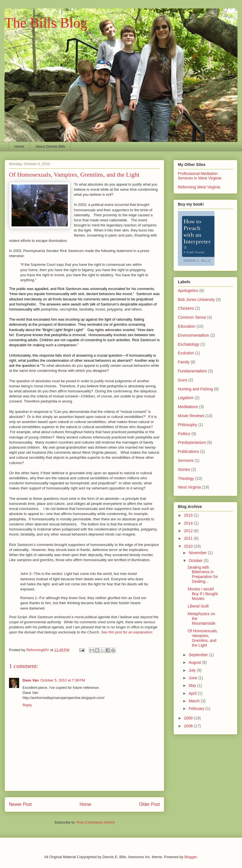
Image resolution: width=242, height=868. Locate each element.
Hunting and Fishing (195, 389)
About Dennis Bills (50, 146)
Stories (184, 469)
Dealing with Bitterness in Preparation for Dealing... (203, 574)
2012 (189, 531)
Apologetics (188, 291)
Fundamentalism (192, 371)
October (196, 561)
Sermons (186, 460)
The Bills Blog (46, 23)
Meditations (188, 407)
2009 (189, 718)
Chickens (186, 308)
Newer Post (20, 804)
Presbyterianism (192, 442)
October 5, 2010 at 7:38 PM (63, 680)
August (195, 662)
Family (184, 362)
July (193, 670)
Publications (189, 451)
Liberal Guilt (198, 606)
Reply (27, 705)
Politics (184, 434)
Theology (186, 478)
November (198, 553)
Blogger (191, 857)
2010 (189, 546)
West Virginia (189, 487)
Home (20, 146)
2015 (189, 515)
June (193, 678)
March (195, 701)
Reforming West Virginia (199, 187)
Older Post (149, 804)
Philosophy (188, 425)
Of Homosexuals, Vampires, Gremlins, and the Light (203, 638)
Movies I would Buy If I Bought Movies (203, 594)
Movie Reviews (191, 416)
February (197, 709)
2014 (189, 523)
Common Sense (192, 317)
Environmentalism (193, 335)
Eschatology (189, 344)
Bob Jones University (196, 300)
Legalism (186, 398)
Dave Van (31, 680)
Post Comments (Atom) (96, 822)
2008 (189, 726)
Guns (182, 380)
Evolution (186, 353)
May (193, 685)
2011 (189, 538)
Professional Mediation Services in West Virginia (200, 176)
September (199, 655)
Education (187, 326)
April (193, 693)
